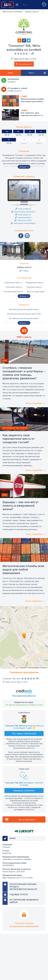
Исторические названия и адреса (24, 901)
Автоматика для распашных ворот (24, 309)
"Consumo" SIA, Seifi (11, 679)
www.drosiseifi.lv (25, 218)
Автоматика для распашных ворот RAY (24, 314)
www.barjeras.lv (25, 215)
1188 (8, 5)
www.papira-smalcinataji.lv (25, 223)
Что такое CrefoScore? (24, 734)
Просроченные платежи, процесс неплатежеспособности (23, 887)
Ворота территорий (36, 292)
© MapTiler (23, 668)
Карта (31, 73)
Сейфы (25, 271)
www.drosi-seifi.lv (25, 220)
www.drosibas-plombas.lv (25, 212)
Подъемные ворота (13, 283)
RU (25, 5)
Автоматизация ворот (13, 292)
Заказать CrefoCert (24, 791)
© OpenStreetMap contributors (37, 668)
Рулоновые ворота (14, 287)
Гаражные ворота (34, 287)
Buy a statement (27, 820)
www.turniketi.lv (25, 209)
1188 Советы (24, 337)
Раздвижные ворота (35, 283)
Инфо (10, 73)
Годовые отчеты (19, 895)
